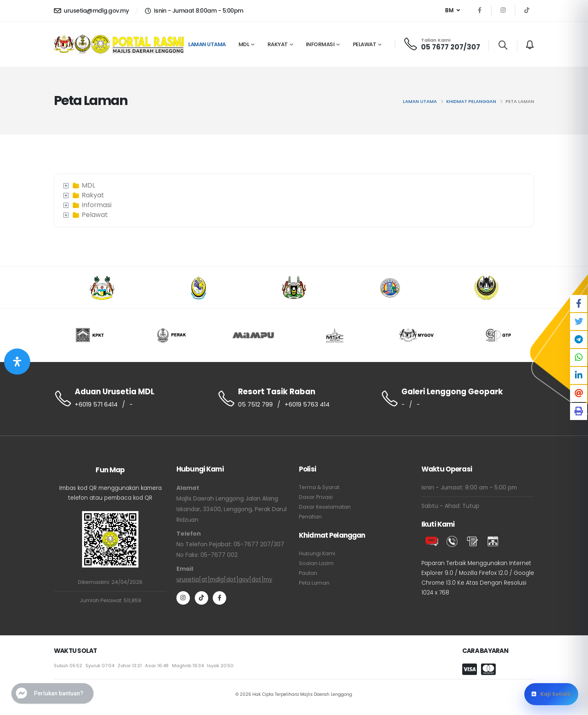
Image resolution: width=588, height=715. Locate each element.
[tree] (294, 200)
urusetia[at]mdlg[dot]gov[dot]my (225, 580)
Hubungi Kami (317, 554)
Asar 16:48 (159, 668)
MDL (244, 44)
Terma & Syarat (320, 488)
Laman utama (420, 101)
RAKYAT (278, 44)
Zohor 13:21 (132, 668)
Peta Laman (314, 583)
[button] (452, 11)
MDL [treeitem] (83, 185)
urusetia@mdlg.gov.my (91, 11)
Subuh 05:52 (69, 668)
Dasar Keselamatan (325, 507)
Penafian (311, 517)
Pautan (308, 573)
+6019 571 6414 (97, 404)
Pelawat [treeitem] (89, 215)
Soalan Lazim (316, 564)
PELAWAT (365, 44)
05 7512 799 (256, 404)
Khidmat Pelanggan (471, 101)
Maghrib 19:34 (191, 668)
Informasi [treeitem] (91, 205)
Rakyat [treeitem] (88, 195)
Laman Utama (207, 44)
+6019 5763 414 (308, 404)
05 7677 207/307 (451, 47)
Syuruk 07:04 (101, 668)
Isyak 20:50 (224, 668)
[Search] (503, 45)
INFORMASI (320, 44)
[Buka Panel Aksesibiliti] (17, 362)
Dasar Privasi (316, 497)
